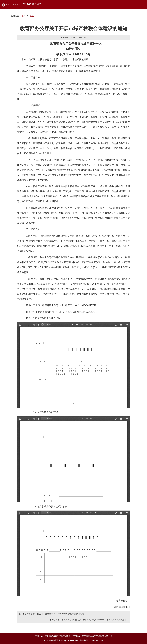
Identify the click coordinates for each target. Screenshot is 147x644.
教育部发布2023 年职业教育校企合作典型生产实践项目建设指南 (55, 614)
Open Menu (143, 4)
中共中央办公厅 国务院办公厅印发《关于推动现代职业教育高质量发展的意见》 (93, 620)
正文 (32, 16)
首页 (23, 16)
